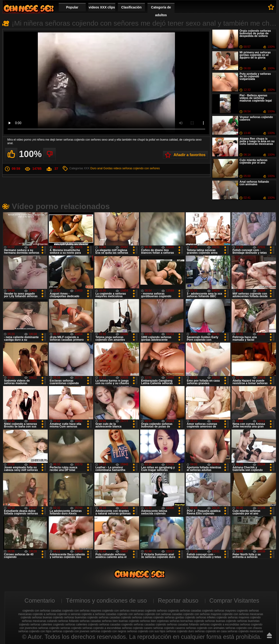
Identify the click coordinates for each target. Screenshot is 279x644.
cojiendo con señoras (130, 614)
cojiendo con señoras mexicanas (243, 614)
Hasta (269, 635)
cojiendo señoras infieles (200, 617)
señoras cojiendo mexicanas (245, 631)
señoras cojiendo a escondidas (102, 628)
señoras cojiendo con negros (108, 631)
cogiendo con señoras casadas (42, 611)
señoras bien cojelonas (154, 621)
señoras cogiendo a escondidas (219, 624)
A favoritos (271, 7)
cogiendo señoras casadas (184, 611)
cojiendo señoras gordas (169, 617)
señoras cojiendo (49, 628)
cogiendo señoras (156, 611)
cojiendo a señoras (44, 614)
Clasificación (131, 7)
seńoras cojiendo (71, 628)
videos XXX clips (102, 7)
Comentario (40, 601)
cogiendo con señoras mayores (82, 611)
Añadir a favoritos (190, 155)
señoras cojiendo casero (137, 628)
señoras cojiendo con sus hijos (146, 631)
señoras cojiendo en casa (211, 631)
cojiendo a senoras (69, 614)
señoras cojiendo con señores (141, 168)
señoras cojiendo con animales (205, 628)
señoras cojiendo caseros (169, 628)
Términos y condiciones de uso (107, 601)
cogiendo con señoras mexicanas (123, 611)
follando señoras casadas (85, 621)
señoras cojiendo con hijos (35, 631)
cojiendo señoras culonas (137, 617)
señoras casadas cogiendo (116, 624)
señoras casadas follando (183, 624)
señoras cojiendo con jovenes (71, 631)
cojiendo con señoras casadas (163, 614)
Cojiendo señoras (29, 8)
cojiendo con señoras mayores (202, 614)
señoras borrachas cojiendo (187, 621)
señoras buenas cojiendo (221, 621)
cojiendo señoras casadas (104, 617)
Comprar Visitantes (234, 601)
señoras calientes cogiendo (47, 624)
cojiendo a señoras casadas (99, 614)
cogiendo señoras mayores (219, 611)
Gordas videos (112, 168)
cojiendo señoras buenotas (70, 617)
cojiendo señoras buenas (36, 617)
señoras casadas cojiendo (150, 624)
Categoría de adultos (161, 11)
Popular (72, 7)
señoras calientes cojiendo (82, 624)
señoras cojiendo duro (180, 631)
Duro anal (97, 168)
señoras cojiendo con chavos (244, 628)
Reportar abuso (178, 601)
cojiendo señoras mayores (233, 617)
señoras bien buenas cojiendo (120, 621)
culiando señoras (58, 621)
